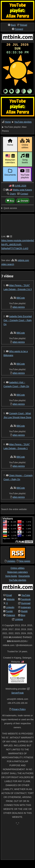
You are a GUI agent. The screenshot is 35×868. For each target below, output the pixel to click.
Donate (23, 207)
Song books (11, 582)
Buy (10, 207)
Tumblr (9, 617)
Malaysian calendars (17, 578)
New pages (25, 567)
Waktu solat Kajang (22, 196)
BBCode (21, 304)
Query (13, 200)
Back (13, 25)
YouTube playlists (23, 128)
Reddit (24, 617)
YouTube (26, 601)
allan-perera (19, 313)
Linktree (19, 625)
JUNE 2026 (20, 192)
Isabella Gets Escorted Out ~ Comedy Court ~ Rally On (18, 326)
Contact (24, 200)
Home (8, 128)
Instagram (26, 613)
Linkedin (10, 613)
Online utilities (17, 574)
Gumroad (26, 609)
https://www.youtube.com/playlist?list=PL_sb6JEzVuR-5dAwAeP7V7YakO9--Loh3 (18, 250)
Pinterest (11, 621)
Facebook (26, 605)
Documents (24, 582)
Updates (11, 567)
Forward (19, 29)
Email (9, 601)
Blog (23, 621)
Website (11, 605)
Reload (24, 25)
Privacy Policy (19, 715)
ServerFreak (17, 699)
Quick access (10, 214)
